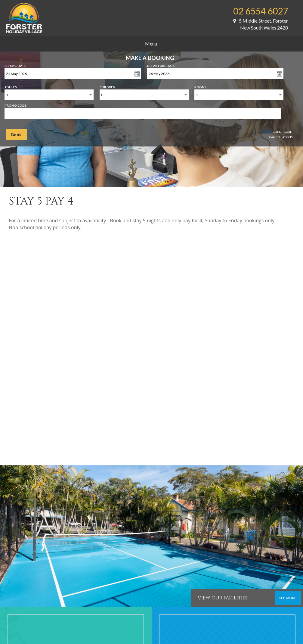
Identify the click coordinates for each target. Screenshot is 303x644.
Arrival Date (15, 64)
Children (107, 86)
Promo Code (15, 104)
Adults (11, 86)
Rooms (200, 86)
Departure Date (161, 64)
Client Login (283, 132)
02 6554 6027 (261, 11)
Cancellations (281, 137)
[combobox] (49, 95)
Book (16, 134)
